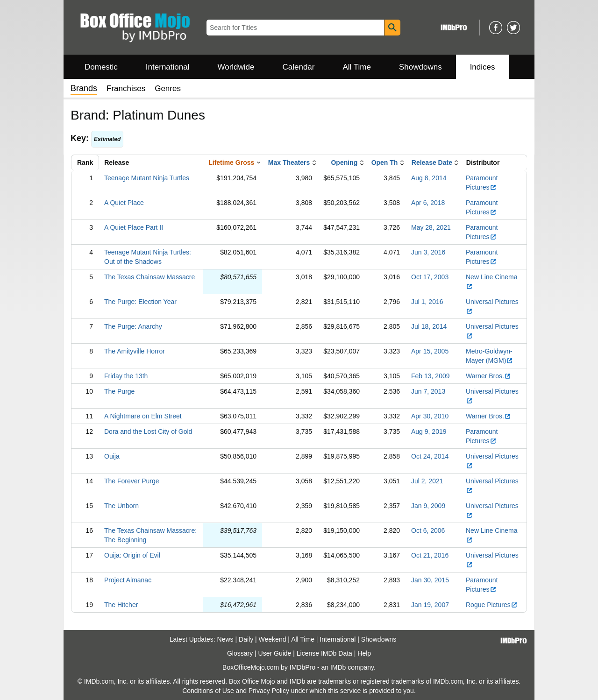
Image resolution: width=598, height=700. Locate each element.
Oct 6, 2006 (428, 530)
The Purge (119, 391)
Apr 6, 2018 (428, 203)
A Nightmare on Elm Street (143, 416)
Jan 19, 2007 (430, 605)
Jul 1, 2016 (427, 302)
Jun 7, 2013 (428, 391)
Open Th (385, 163)
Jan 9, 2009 (428, 506)
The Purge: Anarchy (133, 326)
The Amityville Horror (135, 351)
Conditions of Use (208, 691)
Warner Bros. (488, 376)
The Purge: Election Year (140, 302)
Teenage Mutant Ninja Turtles (147, 178)
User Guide (275, 653)
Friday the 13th (126, 376)
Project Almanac (128, 580)
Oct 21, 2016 (430, 555)
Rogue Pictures (492, 605)
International (168, 67)
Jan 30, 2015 (430, 580)
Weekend (273, 639)
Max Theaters (289, 163)
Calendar (299, 67)
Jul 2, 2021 (427, 481)
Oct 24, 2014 (430, 456)
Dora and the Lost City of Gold (148, 431)
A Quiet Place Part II (134, 227)
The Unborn (121, 506)
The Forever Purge (132, 481)
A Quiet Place (124, 203)
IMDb (338, 667)
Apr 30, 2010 (430, 416)
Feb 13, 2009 (431, 376)
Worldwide (236, 67)
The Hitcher (121, 605)
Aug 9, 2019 (429, 431)
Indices (483, 67)
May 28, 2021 (431, 227)
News (225, 639)
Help (364, 653)
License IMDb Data (324, 653)
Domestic (101, 67)
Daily (246, 639)
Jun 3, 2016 (428, 252)
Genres (168, 88)
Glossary (240, 653)
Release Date (432, 163)
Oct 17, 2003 (430, 277)
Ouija (112, 456)
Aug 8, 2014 (429, 178)
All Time (357, 67)
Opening (344, 163)
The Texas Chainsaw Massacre (149, 277)
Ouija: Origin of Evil (132, 555)
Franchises (126, 88)
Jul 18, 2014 (429, 326)
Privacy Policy (269, 691)
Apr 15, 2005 (430, 351)
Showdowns (420, 67)
